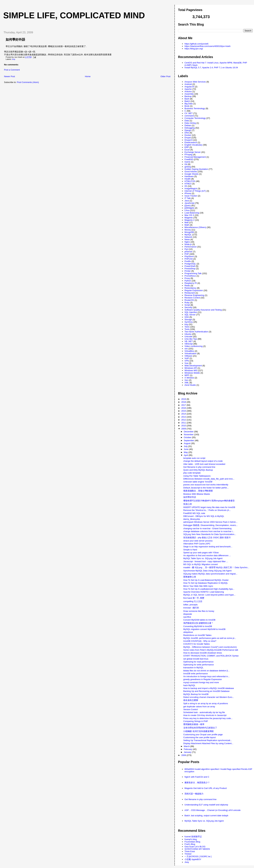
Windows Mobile (192, 373)
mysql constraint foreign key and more (201, 682)
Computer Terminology (195, 118)
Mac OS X (189, 215)
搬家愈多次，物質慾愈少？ (197, 783)
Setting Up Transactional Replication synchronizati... (208, 740)
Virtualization (190, 353)
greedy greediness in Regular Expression (203, 679)
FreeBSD (189, 159)
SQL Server (190, 315)
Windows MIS (191, 370)
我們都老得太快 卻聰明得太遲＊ (198, 623)
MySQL (188, 235)
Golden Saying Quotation (196, 169)
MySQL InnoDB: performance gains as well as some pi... (210, 638)
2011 (184, 423)
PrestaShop (190, 269)
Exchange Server (193, 152)
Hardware (189, 176)
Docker (188, 135)
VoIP (187, 358)
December (189, 432)
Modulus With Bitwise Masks (197, 494)
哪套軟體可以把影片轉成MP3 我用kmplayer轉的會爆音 (209, 501)
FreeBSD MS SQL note (194, 513)
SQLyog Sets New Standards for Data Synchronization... (210, 534)
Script (187, 305)
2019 (184, 399)
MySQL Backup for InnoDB (196, 694)
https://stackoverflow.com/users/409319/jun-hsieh (208, 46)
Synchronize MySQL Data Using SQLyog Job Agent (207, 571)
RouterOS (189, 300)
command (189, 116)
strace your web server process (198, 541)
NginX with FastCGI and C (197, 777)
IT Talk (188, 198)
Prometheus (190, 276)
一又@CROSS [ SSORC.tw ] (198, 856)
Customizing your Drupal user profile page (203, 734)
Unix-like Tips (191, 339)
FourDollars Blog (192, 842)
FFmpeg (188, 155)
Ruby (187, 303)
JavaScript (189, 203)
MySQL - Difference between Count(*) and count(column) (210, 647)
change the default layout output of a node (203, 461)
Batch (187, 101)
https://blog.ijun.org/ (194, 49)
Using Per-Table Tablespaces (197, 476)
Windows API (191, 368)
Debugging (190, 128)
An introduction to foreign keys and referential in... (207, 676)
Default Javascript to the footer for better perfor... (206, 488)
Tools (187, 329)
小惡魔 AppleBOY (193, 859)
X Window (189, 378)
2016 (184, 408)
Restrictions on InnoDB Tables (197, 635)
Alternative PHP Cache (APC (197, 544)
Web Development (193, 366)
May (186, 452)
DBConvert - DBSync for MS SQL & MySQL (204, 516)
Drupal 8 (188, 140)
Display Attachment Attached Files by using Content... (208, 743)
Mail (186, 222)
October (188, 437)
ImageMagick (191, 188)
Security (188, 307)
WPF (187, 375)
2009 (184, 429)
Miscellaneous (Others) (195, 227)
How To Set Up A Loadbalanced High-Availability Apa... (209, 589)
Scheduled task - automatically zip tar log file (204, 712)
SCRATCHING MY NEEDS (197, 849)
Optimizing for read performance (198, 662)
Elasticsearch (191, 142)
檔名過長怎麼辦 (191, 700)
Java (187, 201)
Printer (188, 271)
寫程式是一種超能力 (194, 794)
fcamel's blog (191, 839)
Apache (188, 89)
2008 (184, 755)
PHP (187, 254)
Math (187, 225)
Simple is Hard (190, 550)
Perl (186, 249)
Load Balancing (192, 213)
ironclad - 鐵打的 (191, 608)
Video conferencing (193, 346)
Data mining (190, 123)
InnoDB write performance (196, 674)
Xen (186, 380)
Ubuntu (188, 334)
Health (188, 179)
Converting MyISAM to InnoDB (198, 626)
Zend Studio (190, 385)
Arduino (188, 91)
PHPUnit (189, 259)
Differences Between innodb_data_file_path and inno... (209, 479)
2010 (184, 426)
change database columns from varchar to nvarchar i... (209, 531)
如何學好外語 (15, 39)
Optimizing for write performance (199, 665)
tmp (14, 59)
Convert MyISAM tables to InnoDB (199, 620)
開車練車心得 (190, 577)
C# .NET (189, 113)
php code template (192, 473)
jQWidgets (189, 208)
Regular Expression (194, 290)
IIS (186, 186)
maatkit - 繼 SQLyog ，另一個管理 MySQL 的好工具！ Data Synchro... (216, 567)
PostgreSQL (190, 264)
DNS (187, 133)
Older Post (165, 76)
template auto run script (194, 458)
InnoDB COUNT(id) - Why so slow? (200, 641)
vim (186, 349)
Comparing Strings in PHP (196, 721)
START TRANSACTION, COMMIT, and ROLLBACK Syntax (211, 656)
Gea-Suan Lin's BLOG (195, 847)
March (187, 746)
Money (188, 230)
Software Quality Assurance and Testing (203, 310)
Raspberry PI (191, 283)
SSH (187, 317)
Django (188, 130)
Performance (190, 247)
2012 (184, 420)
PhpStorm (189, 256)
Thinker (188, 854)
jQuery (188, 205)
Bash (187, 99)
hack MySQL (189, 685)
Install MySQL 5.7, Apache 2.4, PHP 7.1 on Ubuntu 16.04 (211, 68)
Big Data (189, 104)
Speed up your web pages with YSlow (201, 553)
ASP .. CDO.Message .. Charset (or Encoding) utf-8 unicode (213, 810)
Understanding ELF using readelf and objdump (206, 805)
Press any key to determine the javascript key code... (208, 718)
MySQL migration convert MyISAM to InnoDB (204, 629)
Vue (186, 363)
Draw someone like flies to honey (199, 611)
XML (187, 383)
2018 (184, 402)
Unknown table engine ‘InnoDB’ (198, 482)
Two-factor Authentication (196, 332)
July (186, 446)
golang (188, 167)
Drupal (188, 138)
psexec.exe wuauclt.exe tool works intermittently (206, 485)
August (187, 443)
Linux (187, 210)
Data (187, 121)
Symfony (189, 322)
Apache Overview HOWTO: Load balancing (204, 592)
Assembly (189, 94)
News (187, 239)
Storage (188, 319)
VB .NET (189, 341)
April (186, 455)
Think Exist (190, 851)
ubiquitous (188, 632)
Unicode (188, 336)
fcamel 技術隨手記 (193, 837)
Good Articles (191, 172)
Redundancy (190, 288)
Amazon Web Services (195, 82)
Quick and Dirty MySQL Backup (198, 470)
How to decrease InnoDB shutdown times (203, 653)
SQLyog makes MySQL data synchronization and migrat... (210, 574)
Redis (187, 286)
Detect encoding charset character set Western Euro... (209, 697)
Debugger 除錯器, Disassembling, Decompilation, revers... (211, 525)
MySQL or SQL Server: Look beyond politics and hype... (209, 595)
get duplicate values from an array (199, 707)
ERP (187, 147)
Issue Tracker (191, 196)
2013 (184, 417)
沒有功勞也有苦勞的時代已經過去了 (200, 728)
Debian (188, 125)
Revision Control (192, 298)
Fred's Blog (190, 844)
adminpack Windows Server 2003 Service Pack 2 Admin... (211, 522)
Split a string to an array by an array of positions (206, 703)
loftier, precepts (190, 605)
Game (187, 162)
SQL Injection (191, 312)
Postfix (188, 261)
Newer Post (9, 76)
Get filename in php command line (199, 467)
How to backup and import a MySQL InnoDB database (209, 688)
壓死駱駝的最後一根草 (194, 724)
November (189, 434)
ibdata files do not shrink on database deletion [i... (206, 671)
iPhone (188, 193)
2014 (184, 414)
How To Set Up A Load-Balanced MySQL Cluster (206, 580)
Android (188, 84)
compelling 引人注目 (193, 601)
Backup (188, 96)
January (188, 752)
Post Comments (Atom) (28, 82)
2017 (184, 405)
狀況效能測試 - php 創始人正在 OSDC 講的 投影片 (207, 538)
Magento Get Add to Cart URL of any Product (206, 788)
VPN (187, 361)
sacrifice (187, 617)
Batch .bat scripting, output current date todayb (206, 816)
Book (187, 106)
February (188, 749)
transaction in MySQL (193, 668)
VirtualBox (189, 351)
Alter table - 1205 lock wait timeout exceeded (204, 464)
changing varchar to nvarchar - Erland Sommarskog (208, 528)
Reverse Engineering (194, 295)
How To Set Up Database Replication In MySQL (206, 583)
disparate (188, 614)
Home (88, 76)
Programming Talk (193, 273)
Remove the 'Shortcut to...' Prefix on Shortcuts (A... (207, 510)
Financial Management (195, 157)
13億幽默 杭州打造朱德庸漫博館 (199, 731)
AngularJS (189, 87)
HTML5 (188, 184)
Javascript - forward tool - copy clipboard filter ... (206, 561)
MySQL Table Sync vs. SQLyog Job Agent (203, 558)
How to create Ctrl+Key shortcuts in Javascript (205, 715)
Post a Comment (12, 70)
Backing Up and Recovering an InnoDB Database (206, 691)
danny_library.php (192, 519)
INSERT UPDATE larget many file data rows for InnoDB (209, 507)
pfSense (188, 252)
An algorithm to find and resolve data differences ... (207, 555)
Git (186, 164)
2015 (184, 411)
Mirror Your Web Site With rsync (198, 586)
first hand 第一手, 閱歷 (194, 598)
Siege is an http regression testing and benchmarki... (208, 547)
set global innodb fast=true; (196, 659)
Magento (189, 218)
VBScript (189, 344)
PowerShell (190, 266)
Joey (187, 862)
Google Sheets (191, 174)
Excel (187, 150)
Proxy (187, 278)
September (189, 440)
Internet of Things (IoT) (195, 191)
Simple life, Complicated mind (74, 15)
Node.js (188, 244)
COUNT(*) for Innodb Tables (197, 644)
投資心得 (188, 504)
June (186, 449)
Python (188, 281)
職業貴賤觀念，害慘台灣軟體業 (198, 491)
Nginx (187, 242)
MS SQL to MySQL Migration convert (201, 564)
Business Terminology (195, 108)
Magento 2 (189, 220)
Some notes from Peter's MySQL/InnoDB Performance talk (211, 650)
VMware (188, 356)
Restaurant (190, 293)
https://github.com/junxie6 (196, 44)
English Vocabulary (193, 145)
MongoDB (189, 232)
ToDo (187, 327)
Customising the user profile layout (199, 737)
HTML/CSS (190, 181)
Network (188, 237)
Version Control (191, 709)
